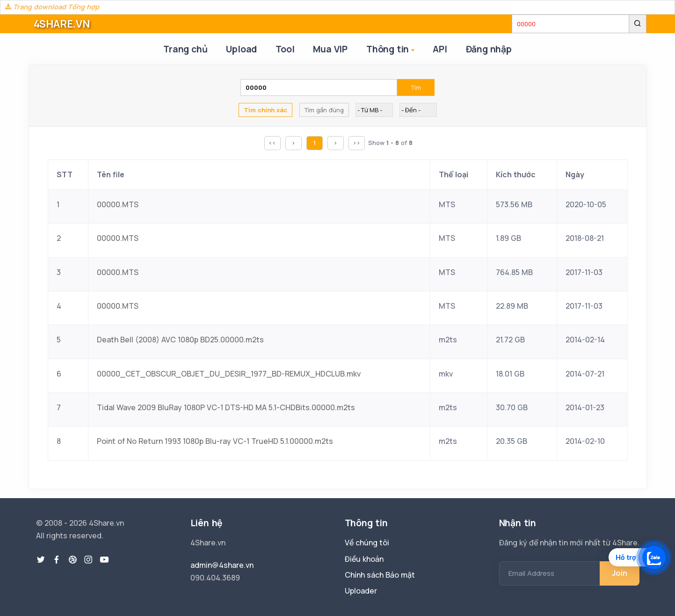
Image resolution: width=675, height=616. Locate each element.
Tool (285, 49)
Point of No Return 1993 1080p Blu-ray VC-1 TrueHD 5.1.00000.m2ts (215, 441)
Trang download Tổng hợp (52, 7)
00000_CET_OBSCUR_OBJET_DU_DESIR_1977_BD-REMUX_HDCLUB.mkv (229, 374)
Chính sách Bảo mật (380, 575)
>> (356, 143)
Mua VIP (330, 49)
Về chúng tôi (367, 543)
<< (272, 143)
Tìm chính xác (265, 110)
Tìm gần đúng (324, 110)
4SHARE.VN (62, 24)
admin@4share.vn (222, 565)
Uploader (361, 591)
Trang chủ (185, 49)
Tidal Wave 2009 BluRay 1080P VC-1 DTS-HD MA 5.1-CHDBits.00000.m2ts (226, 407)
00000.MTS (118, 204)
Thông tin (391, 50)
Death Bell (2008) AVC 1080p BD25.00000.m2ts (180, 340)
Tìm (416, 87)
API (440, 49)
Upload (241, 49)
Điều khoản (364, 559)
